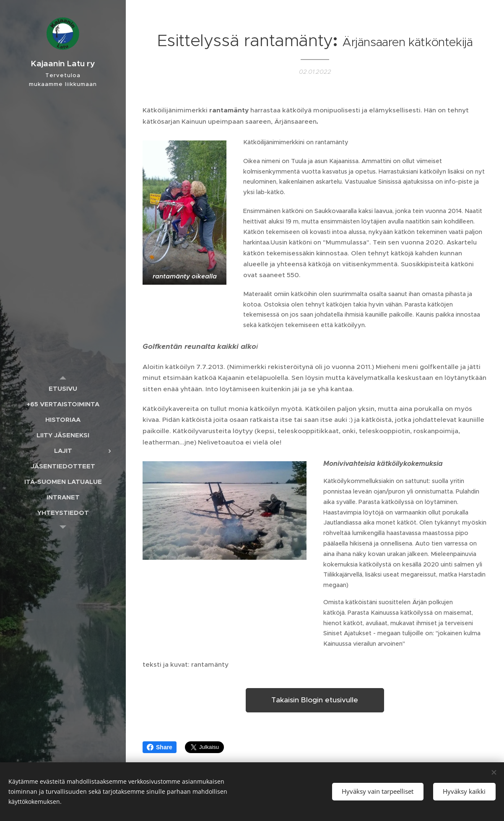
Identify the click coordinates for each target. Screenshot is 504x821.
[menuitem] (63, 388)
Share (160, 747)
